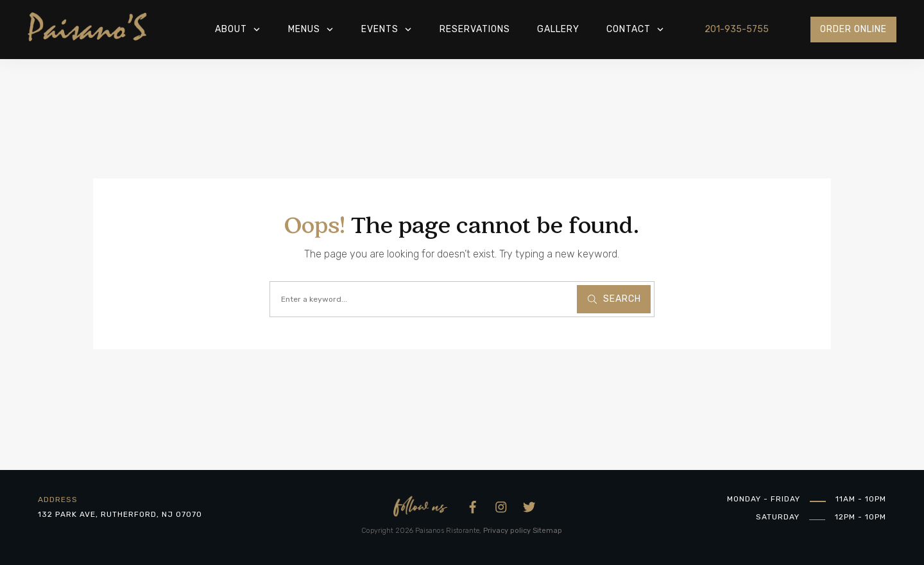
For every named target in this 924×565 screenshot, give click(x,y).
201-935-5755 (737, 29)
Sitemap (547, 531)
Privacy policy (507, 531)
